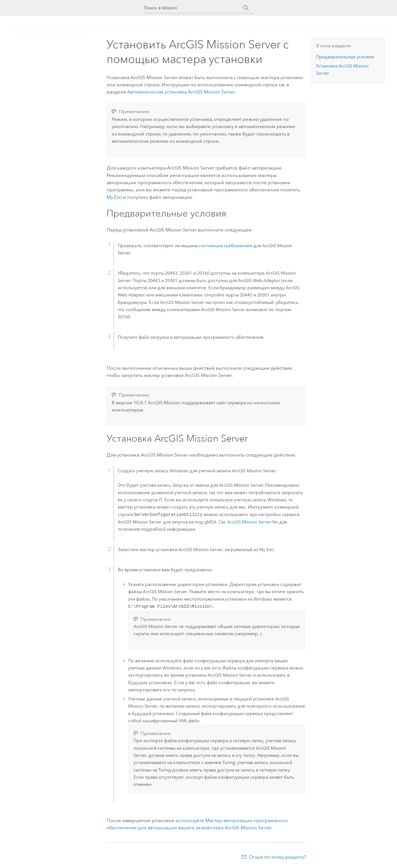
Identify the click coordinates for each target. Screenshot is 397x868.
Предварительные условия (345, 57)
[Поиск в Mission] (194, 8)
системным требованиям (226, 246)
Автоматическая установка (181, 92)
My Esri (114, 197)
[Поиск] (246, 8)
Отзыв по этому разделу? (278, 857)
